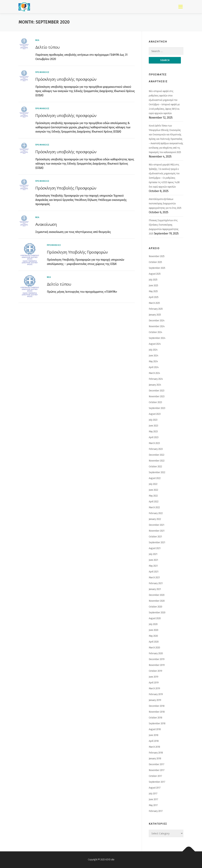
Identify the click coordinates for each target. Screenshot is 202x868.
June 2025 (153, 286)
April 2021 (154, 572)
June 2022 (153, 490)
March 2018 (154, 747)
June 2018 (153, 735)
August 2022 (155, 478)
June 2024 (153, 356)
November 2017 (157, 770)
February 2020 (156, 653)
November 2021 (157, 531)
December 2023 (156, 391)
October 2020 (155, 607)
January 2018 (155, 759)
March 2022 (154, 507)
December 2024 (157, 321)
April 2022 (154, 502)
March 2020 (154, 648)
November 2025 (157, 256)
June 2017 (153, 799)
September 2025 (157, 268)
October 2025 (155, 262)
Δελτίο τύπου (47, 47)
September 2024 (157, 338)
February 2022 (156, 513)
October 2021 (155, 537)
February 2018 (156, 753)
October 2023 (155, 402)
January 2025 (155, 315)
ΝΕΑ (37, 40)
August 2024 (155, 344)
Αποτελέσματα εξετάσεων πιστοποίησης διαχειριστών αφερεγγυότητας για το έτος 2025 (165, 204)
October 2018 (155, 718)
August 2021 (155, 548)
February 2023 (156, 449)
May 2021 (153, 566)
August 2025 (155, 274)
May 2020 (153, 636)
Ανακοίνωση (46, 224)
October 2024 (155, 332)
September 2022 (157, 472)
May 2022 (153, 496)
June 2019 (153, 677)
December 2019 (157, 659)
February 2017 (156, 811)
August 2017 (155, 788)
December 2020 (157, 595)
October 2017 (155, 776)
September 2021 (157, 542)
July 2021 (153, 554)
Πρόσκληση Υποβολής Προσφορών (66, 188)
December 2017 (156, 764)
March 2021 (154, 578)
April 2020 (154, 642)
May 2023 (153, 432)
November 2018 (157, 712)
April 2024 (154, 367)
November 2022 (157, 461)
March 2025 (154, 303)
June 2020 (153, 630)
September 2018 (157, 724)
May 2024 (153, 361)
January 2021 (155, 589)
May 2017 (153, 805)
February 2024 (156, 379)
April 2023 (154, 437)
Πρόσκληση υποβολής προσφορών (66, 79)
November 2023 (157, 396)
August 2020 (155, 618)
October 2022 (155, 467)
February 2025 (156, 309)
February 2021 (156, 583)
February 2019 (156, 694)
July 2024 (153, 350)
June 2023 (153, 426)
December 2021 (156, 525)
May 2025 (153, 291)
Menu (180, 7)
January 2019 (155, 700)
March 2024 (154, 373)
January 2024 (155, 385)
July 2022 (153, 484)
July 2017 (153, 794)
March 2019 (154, 688)
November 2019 (157, 665)
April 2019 (154, 683)
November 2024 (157, 326)
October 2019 (155, 671)
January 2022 (155, 519)
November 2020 (157, 601)
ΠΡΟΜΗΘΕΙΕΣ (42, 72)
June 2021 (153, 560)
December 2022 (156, 455)
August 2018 (155, 729)
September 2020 (157, 613)
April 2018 (154, 741)
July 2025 (153, 280)
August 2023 (155, 414)
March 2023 (154, 443)
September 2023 (157, 408)
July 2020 (153, 624)
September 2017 (157, 782)
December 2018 (157, 706)
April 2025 (154, 297)
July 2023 (153, 420)
